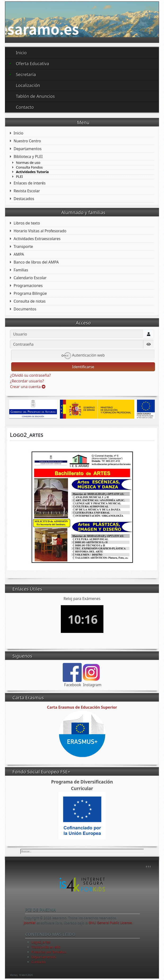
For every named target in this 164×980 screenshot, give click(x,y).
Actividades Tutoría (32, 172)
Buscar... (20, 849)
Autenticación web (83, 356)
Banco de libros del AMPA (36, 262)
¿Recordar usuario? (27, 381)
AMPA (19, 254)
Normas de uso (28, 163)
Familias (21, 270)
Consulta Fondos (29, 167)
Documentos (25, 309)
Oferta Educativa (29, 63)
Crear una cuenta (28, 387)
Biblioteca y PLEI (28, 157)
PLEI (19, 177)
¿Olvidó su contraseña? (30, 375)
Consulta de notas (29, 301)
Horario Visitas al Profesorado (40, 231)
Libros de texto (27, 223)
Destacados (24, 199)
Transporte (23, 246)
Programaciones (28, 286)
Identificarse (83, 367)
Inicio (21, 53)
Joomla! (30, 923)
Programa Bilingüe (30, 293)
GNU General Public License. (111, 923)
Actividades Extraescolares (37, 239)
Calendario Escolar (30, 278)
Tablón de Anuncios (35, 96)
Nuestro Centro (27, 141)
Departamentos (27, 149)
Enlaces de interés (29, 183)
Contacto (25, 107)
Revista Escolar (27, 191)
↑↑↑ (148, 867)
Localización (28, 85)
